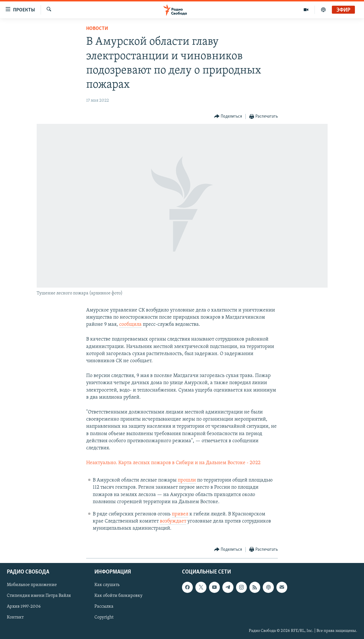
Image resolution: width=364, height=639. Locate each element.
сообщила (130, 324)
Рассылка (104, 607)
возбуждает (173, 521)
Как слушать (107, 585)
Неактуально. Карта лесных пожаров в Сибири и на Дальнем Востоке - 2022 (173, 463)
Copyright (104, 617)
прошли (187, 480)
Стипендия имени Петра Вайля (39, 596)
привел (180, 514)
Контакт (15, 617)
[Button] (228, 117)
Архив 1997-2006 (24, 607)
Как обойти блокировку (118, 596)
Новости (97, 29)
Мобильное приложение (32, 585)
